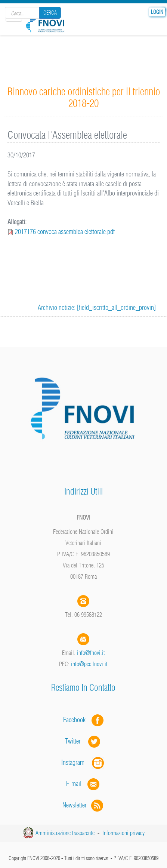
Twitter (83, 741)
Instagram (83, 762)
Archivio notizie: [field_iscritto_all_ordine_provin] (97, 307)
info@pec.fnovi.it (89, 664)
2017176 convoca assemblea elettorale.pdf (65, 232)
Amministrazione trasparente (65, 833)
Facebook (77, 720)
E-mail (74, 784)
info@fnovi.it (91, 653)
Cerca (50, 13)
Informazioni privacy (123, 833)
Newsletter (83, 805)
